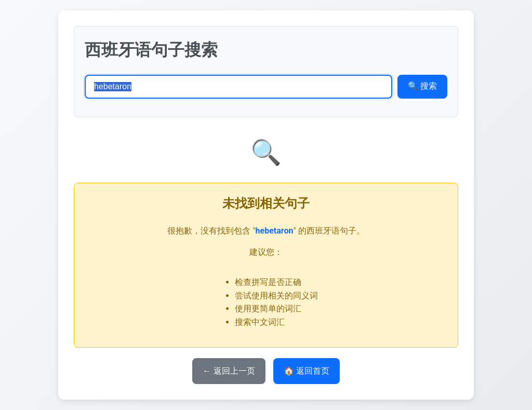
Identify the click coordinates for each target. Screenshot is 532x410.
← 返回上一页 (229, 371)
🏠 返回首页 (307, 371)
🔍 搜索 (422, 86)
